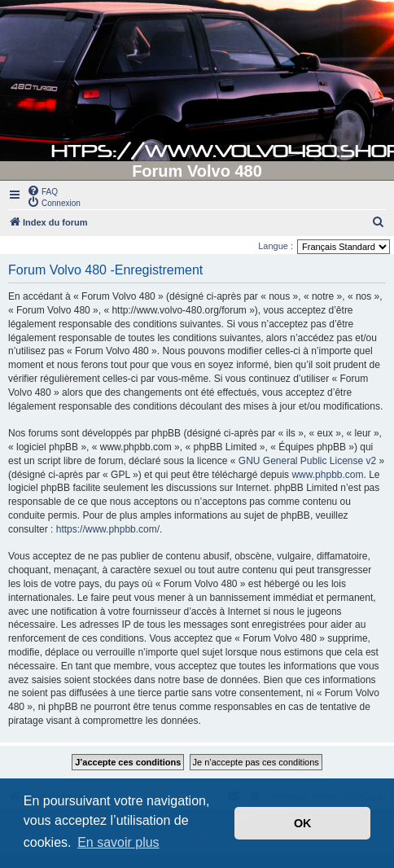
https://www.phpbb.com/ (108, 529)
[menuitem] (42, 191)
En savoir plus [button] (118, 842)
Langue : (276, 246)
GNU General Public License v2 (307, 461)
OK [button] (303, 823)
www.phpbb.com (327, 475)
